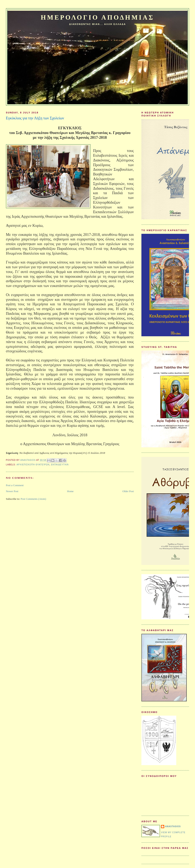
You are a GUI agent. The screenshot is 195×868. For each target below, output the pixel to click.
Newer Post (12, 491)
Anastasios (173, 826)
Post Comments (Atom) (33, 499)
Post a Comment (15, 485)
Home (70, 491)
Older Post (128, 491)
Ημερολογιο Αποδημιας (97, 17)
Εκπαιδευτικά (60, 465)
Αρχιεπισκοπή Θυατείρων (33, 465)
